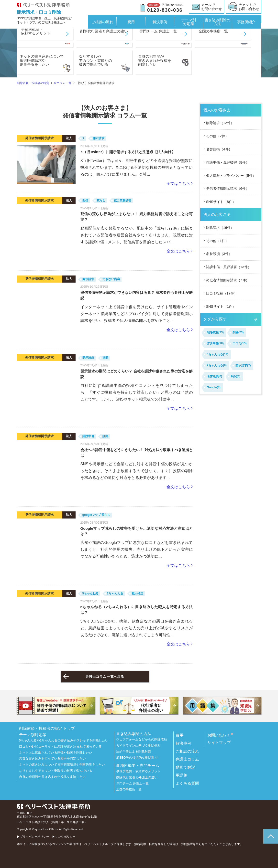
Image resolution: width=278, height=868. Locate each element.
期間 (105, 358)
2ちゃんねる (115, 593)
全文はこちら (178, 184)
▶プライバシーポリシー (33, 837)
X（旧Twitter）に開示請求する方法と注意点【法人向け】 (128, 152)
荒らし (101, 201)
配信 (85, 201)
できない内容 (111, 279)
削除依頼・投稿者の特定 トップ (47, 729)
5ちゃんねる (91, 593)
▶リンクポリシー (64, 837)
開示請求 (99, 138)
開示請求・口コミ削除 (39, 12)
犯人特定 (137, 593)
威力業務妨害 (122, 201)
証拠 (105, 436)
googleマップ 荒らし (96, 515)
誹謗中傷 (88, 436)
